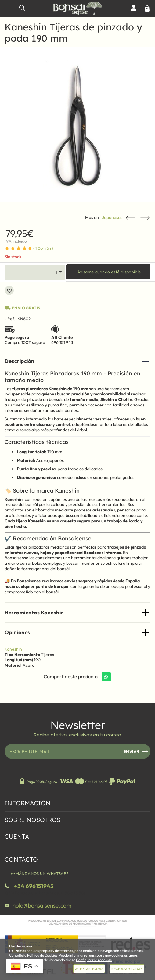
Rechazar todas (127, 969)
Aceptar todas (89, 969)
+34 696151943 (34, 886)
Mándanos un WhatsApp (40, 873)
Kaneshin (13, 649)
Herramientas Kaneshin (34, 612)
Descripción (20, 361)
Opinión (43, 248)
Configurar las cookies (94, 960)
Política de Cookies (42, 955)
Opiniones (17, 632)
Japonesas (112, 218)
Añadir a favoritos (9, 290)
